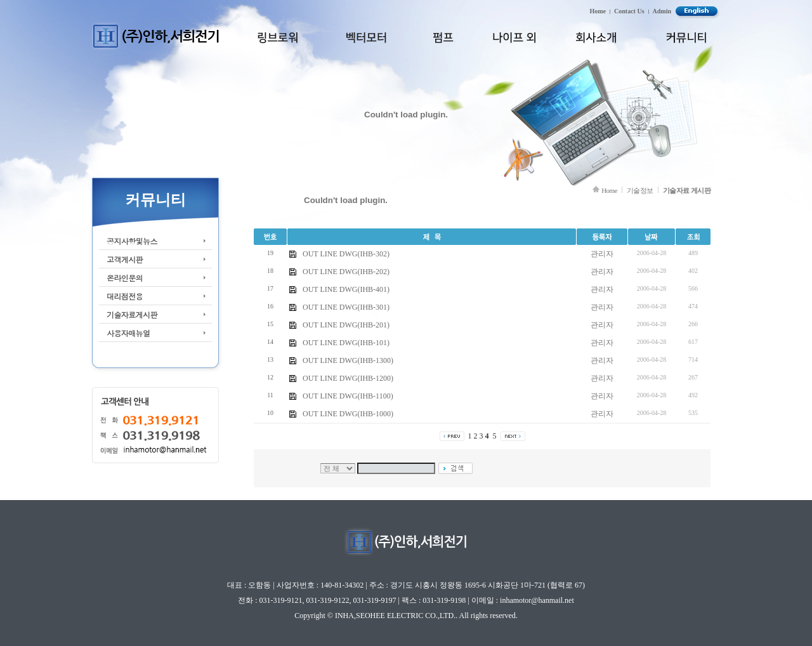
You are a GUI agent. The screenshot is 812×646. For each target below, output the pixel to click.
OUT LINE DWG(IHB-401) (346, 289)
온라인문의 (125, 278)
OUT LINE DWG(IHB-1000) (348, 414)
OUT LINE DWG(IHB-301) (346, 307)
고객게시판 (125, 259)
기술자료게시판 (132, 314)
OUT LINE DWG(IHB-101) (346, 343)
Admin (662, 11)
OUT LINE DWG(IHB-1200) (348, 378)
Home (598, 11)
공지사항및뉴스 (132, 241)
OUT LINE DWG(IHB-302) (346, 254)
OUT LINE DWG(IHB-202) (346, 272)
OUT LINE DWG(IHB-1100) (348, 396)
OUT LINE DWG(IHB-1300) (348, 360)
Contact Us (629, 11)
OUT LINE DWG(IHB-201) (346, 325)
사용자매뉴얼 (128, 333)
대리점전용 (125, 296)
